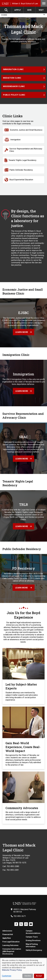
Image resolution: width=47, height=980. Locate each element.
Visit (41, 10)
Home (4, 15)
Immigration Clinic (13, 69)
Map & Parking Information (32, 945)
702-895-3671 (20, 916)
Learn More (22, 588)
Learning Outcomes (10, 945)
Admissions (7, 931)
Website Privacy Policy (12, 970)
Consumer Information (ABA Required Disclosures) (12, 951)
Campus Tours (32, 937)
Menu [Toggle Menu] (44, 3)
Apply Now (7, 938)
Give (29, 10)
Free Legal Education (11, 942)
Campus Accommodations (33, 932)
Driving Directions (33, 940)
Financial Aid (8, 934)
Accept (39, 976)
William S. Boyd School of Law (25, 4)
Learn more (22, 332)
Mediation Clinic (12, 78)
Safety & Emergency (34, 950)
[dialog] (23, 969)
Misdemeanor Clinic (14, 86)
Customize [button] (7, 976)
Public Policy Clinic (14, 95)
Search (6, 10)
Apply (18, 10)
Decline (28, 976)
